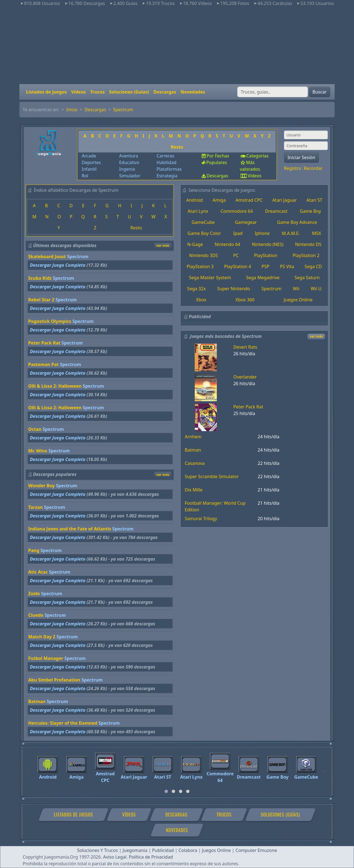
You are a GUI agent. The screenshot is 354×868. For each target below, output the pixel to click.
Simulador (130, 176)
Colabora (188, 850)
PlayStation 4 (237, 266)
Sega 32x (197, 289)
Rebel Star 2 (41, 300)
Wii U (316, 289)
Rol (85, 176)
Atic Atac (38, 572)
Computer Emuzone (256, 850)
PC (236, 255)
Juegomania (135, 850)
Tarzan (36, 507)
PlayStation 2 (306, 255)
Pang (34, 550)
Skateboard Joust (47, 256)
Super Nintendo (234, 289)
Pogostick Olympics (50, 321)
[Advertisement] (177, 45)
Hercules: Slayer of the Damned (63, 723)
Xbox (201, 300)
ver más (163, 246)
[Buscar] (273, 92)
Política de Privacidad (151, 857)
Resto (177, 147)
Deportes (91, 162)
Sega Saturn (307, 278)
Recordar (313, 168)
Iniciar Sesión (301, 157)
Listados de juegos (46, 92)
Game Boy (310, 211)
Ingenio (127, 169)
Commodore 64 (237, 211)
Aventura (129, 156)
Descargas (165, 92)
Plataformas (169, 169)
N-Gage (195, 244)
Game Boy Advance (297, 222)
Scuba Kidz (40, 278)
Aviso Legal (115, 857)
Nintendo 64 (227, 244)
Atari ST (314, 200)
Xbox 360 (245, 300)
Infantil (89, 169)
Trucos (97, 92)
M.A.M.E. (291, 233)
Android (195, 200)
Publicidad (163, 850)
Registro (293, 168)
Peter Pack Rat (44, 343)
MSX (317, 233)
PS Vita (287, 266)
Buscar (320, 92)
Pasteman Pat (43, 364)
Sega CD (313, 266)
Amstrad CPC (249, 200)
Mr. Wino (38, 451)
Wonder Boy (41, 486)
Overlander (245, 377)
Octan (35, 429)
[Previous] (29, 769)
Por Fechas (218, 156)
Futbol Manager (46, 658)
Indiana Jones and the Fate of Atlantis (70, 529)
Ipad (238, 233)
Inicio (72, 110)
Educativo (129, 162)
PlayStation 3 (200, 266)
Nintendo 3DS (204, 255)
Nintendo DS (308, 244)
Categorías (257, 156)
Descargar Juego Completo (58, 265)
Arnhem (193, 437)
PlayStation (266, 255)
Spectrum (123, 110)
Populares (217, 162)
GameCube (203, 222)
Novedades (193, 92)
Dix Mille (194, 490)
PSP (265, 266)
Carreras (165, 156)
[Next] (325, 769)
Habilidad (166, 162)
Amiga (219, 200)
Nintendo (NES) (268, 244)
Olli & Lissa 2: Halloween (55, 386)
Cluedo (36, 615)
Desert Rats (245, 347)
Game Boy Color (204, 233)
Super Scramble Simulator (212, 476)
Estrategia (167, 176)
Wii (296, 289)
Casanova (195, 463)
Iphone (262, 233)
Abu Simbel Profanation (54, 680)
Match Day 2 (42, 637)
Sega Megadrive (263, 278)
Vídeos (78, 92)
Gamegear (246, 222)
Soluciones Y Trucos (98, 850)
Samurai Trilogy (201, 519)
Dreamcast (276, 211)
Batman (37, 701)
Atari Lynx (198, 211)
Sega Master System (210, 278)
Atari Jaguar (284, 200)
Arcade (89, 156)
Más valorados (250, 166)
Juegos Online (298, 300)
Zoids (34, 594)
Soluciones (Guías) (129, 92)
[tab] (166, 791)
